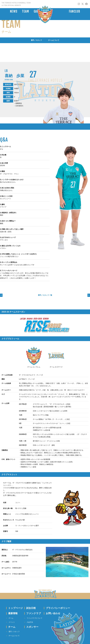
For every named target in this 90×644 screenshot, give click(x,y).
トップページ (15, 608)
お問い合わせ (53, 613)
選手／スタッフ (36, 40)
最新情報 (13, 613)
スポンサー (32, 627)
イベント (12, 622)
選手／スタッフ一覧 (45, 295)
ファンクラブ (34, 613)
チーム (11, 618)
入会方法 (30, 622)
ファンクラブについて (34, 618)
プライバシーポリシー (58, 608)
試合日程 (31, 608)
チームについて (54, 40)
